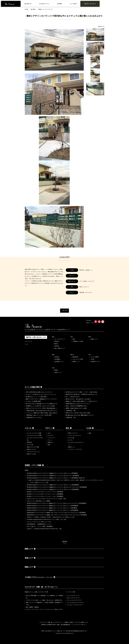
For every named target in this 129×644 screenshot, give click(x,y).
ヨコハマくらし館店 (78, 359)
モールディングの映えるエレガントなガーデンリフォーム (41, 394)
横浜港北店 (75, 357)
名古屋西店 (57, 359)
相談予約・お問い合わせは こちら (36, 337)
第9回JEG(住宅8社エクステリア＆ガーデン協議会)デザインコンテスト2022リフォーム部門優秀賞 (52, 508)
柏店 (74, 339)
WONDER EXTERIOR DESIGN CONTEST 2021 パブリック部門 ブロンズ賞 (47, 520)
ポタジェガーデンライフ (73, 598)
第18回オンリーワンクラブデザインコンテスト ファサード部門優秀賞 (45, 496)
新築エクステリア (32, 449)
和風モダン (50, 442)
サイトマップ (28, 341)
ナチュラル (50, 436)
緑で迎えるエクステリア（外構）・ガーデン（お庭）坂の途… (82, 392)
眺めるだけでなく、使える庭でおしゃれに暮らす (78, 399)
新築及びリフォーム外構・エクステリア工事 (36, 592)
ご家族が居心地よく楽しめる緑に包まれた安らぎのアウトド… (42, 411)
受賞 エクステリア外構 (33, 447)
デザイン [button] (50, 428)
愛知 (53, 355)
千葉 (71, 337)
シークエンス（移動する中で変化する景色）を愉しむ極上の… (42, 413)
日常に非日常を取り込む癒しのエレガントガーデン (39, 392)
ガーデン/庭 (71, 438)
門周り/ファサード (73, 433)
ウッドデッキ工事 (70, 592)
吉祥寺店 (57, 346)
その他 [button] (90, 428)
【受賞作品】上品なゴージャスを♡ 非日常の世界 (39, 415)
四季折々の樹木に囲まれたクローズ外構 (76, 408)
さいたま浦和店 (95, 357)
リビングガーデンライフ (73, 596)
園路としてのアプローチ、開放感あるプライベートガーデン (41, 399)
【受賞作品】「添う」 (71, 418)
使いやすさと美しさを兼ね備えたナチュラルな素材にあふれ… (42, 404)
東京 (53, 337)
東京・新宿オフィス (60, 348)
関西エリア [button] (30, 567)
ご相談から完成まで (69, 622)
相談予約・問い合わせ (90, 4)
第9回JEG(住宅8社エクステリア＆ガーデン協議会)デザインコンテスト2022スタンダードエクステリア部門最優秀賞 (57, 503)
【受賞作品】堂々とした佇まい (34, 418)
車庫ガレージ (72, 447)
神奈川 (72, 355)
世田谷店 (57, 341)
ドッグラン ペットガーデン (75, 449)
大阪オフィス (58, 372)
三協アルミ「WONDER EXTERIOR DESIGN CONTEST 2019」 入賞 (44, 529)
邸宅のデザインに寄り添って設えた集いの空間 (78, 413)
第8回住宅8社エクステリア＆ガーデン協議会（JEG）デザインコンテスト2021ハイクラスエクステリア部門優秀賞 (56, 513)
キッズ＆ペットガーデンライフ (75, 605)
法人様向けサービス (44, 4)
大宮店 (93, 359)
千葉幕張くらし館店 (78, 341)
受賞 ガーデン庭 (31, 454)
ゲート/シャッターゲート (75, 436)
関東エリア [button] (30, 549)
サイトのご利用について (82, 622)
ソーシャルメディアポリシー (79, 625)
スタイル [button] (29, 428)
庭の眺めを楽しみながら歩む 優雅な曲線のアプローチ (80, 415)
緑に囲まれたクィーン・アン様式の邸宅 (36, 397)
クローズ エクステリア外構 (34, 436)
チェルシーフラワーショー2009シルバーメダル (39, 522)
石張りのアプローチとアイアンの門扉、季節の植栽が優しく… (42, 408)
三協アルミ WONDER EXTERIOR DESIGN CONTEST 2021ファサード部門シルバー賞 (51, 517)
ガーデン (70, 440)
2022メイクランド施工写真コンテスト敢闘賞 (39, 501)
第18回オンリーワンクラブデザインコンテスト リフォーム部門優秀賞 (45, 494)
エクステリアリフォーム (33, 452)
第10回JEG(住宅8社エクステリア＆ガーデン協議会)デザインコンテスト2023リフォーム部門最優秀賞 (53, 485)
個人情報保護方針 (66, 625)
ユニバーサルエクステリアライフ (76, 603)
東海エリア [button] (30, 558)
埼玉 (90, 355)
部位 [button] (69, 428)
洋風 (49, 445)
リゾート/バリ (51, 438)
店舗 (90, 433)
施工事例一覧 (28, 4)
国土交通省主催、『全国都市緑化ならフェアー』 (40, 524)
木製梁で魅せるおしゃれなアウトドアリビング (78, 404)
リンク (27, 344)
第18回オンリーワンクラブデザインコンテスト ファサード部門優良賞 (45, 492)
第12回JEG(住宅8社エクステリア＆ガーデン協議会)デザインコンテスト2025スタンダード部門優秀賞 (53, 476)
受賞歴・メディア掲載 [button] (34, 465)
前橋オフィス (94, 339)
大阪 (53, 368)
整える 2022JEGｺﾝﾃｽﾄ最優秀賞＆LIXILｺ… (77, 406)
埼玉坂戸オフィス (95, 362)
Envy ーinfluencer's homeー (73, 397)
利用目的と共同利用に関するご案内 (50, 625)
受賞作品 (29, 442)
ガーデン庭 (30, 445)
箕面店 (56, 370)
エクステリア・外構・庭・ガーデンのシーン (41, 587)
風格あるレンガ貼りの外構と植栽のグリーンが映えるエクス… (82, 401)
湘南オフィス (76, 362)
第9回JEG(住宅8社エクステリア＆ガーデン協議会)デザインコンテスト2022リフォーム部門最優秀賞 (53, 506)
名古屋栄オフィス (59, 362)
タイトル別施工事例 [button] (33, 387)
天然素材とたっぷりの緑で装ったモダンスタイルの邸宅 (40, 406)
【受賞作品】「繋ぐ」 (71, 411)
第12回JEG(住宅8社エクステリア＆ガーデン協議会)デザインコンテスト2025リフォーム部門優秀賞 (52, 473)
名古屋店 (57, 357)
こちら (91, 270)
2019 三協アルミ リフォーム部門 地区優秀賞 (40, 526)
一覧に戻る (65, 311)
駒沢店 (56, 344)
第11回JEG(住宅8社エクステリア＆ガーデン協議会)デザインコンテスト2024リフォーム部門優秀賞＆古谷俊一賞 (56, 478)
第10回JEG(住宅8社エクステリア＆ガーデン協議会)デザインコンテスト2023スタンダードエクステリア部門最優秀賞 (57, 487)
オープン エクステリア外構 (34, 433)
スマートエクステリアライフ (74, 600)
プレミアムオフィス (60, 339)
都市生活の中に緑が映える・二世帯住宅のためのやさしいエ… (82, 394)
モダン (49, 433)
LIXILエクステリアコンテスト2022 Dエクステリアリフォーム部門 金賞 (46, 499)
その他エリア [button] (40, 577)
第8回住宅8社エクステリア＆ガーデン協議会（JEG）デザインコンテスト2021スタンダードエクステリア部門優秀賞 (57, 515)
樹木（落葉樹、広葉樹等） (33, 607)
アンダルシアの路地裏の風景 (33, 401)
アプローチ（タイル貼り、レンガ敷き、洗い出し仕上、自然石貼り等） (44, 600)
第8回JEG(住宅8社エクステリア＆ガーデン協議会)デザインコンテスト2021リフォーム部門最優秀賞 (53, 510)
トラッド (50, 440)
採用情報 (60, 4)
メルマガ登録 (73, 4)
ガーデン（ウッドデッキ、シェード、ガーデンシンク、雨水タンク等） (44, 609)
